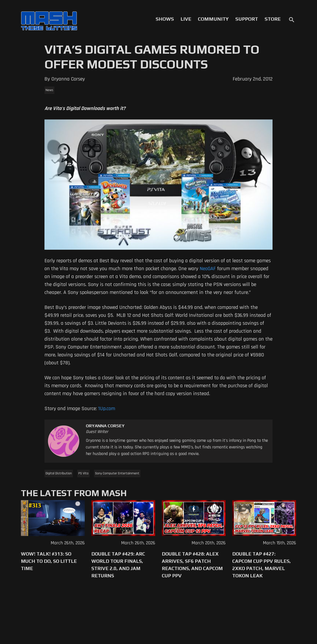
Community (213, 19)
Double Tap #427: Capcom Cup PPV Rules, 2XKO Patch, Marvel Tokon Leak (262, 565)
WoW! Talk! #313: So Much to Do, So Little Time (49, 561)
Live (186, 19)
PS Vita (83, 473)
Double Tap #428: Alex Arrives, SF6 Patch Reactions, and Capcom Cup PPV (192, 565)
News (49, 90)
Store (273, 19)
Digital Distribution (59, 473)
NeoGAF (208, 269)
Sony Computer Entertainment (117, 473)
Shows (165, 19)
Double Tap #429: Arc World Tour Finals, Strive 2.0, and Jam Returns (118, 565)
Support (247, 19)
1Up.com (107, 409)
